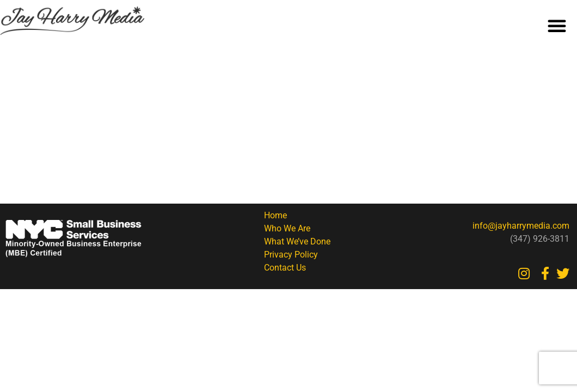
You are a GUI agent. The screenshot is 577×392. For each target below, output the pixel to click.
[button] (557, 26)
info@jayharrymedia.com (521, 226)
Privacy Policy (291, 255)
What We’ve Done (297, 241)
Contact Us (285, 268)
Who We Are (287, 228)
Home (275, 215)
